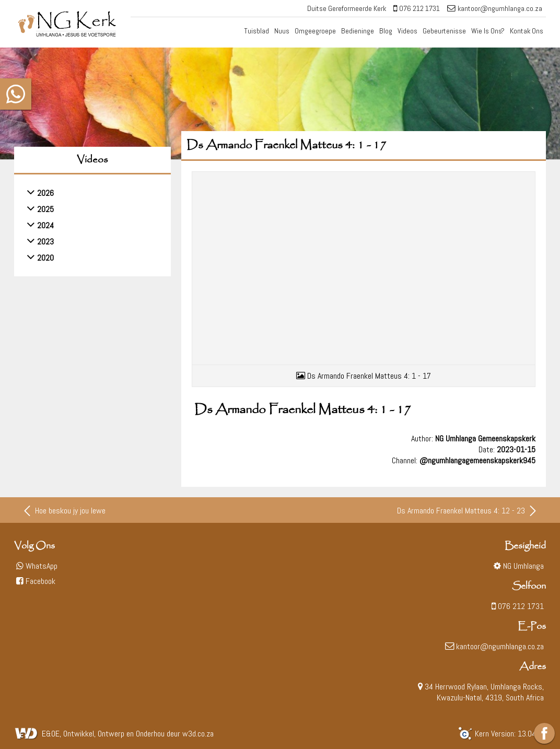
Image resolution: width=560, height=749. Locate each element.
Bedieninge (358, 31)
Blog (386, 31)
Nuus (282, 31)
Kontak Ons (527, 31)
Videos (407, 31)
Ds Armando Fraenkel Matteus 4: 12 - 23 (468, 507)
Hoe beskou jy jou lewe (64, 507)
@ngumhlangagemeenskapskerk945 (477, 457)
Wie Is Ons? (488, 31)
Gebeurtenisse (444, 31)
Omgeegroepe (315, 31)
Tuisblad (256, 31)
